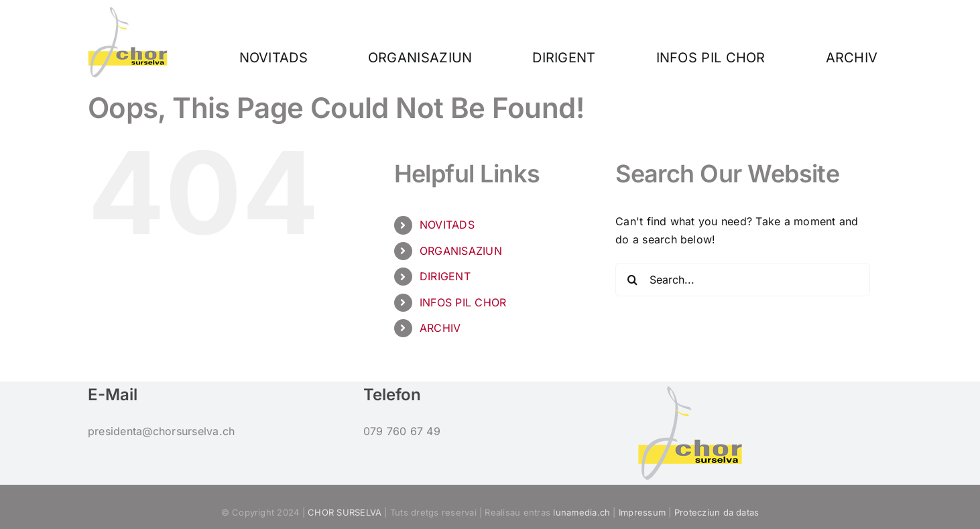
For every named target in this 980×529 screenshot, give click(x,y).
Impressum (642, 512)
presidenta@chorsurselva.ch (161, 431)
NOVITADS (447, 225)
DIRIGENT (445, 276)
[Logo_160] (128, 12)
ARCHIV (440, 328)
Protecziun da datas (717, 512)
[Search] (632, 280)
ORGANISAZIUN (461, 251)
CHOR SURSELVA (345, 512)
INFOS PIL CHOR (463, 302)
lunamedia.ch (581, 512)
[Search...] (743, 280)
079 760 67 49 (402, 431)
